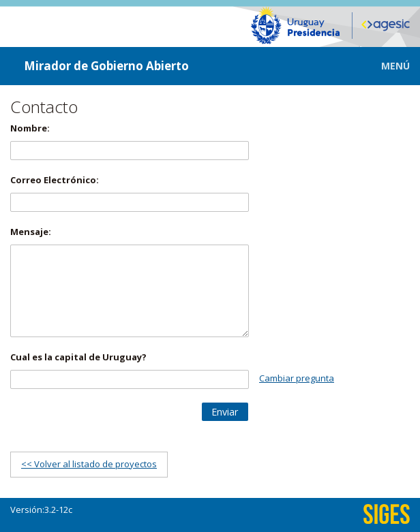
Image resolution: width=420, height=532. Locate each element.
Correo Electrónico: (55, 180)
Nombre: (30, 128)
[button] (386, 66)
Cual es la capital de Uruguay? (78, 357)
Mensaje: (31, 232)
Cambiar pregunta (297, 378)
